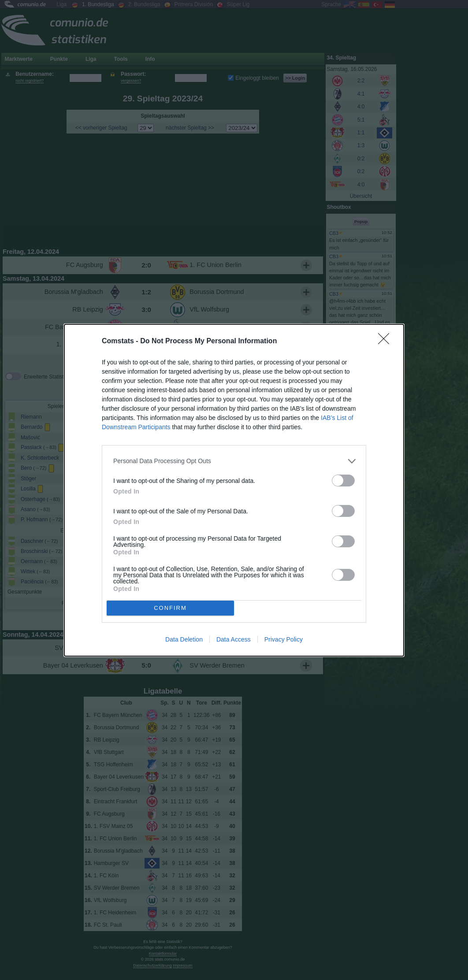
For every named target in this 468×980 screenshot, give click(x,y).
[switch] (343, 481)
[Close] (386, 342)
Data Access (234, 639)
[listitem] (234, 461)
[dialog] (234, 490)
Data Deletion (184, 639)
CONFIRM (170, 608)
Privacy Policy (284, 639)
